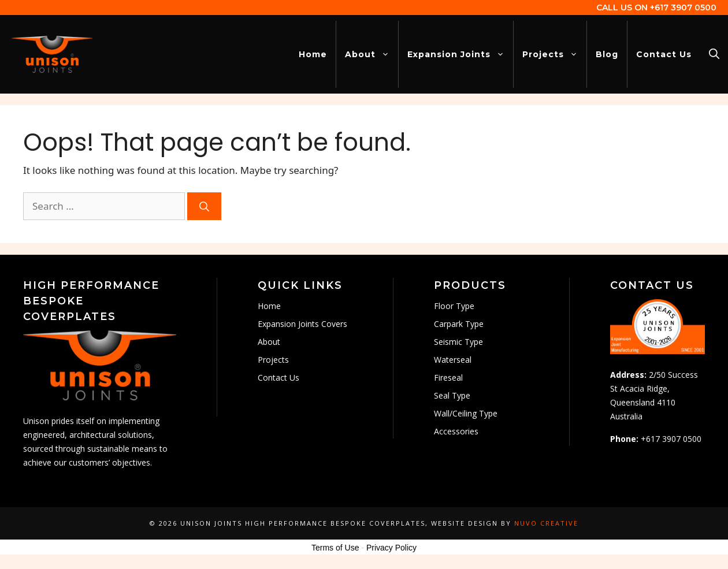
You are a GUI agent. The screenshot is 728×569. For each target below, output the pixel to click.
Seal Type (452, 395)
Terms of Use (335, 548)
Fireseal (448, 378)
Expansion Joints (460, 54)
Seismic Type (458, 342)
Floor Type (454, 306)
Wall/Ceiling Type (466, 413)
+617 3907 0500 (683, 8)
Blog (607, 54)
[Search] (204, 206)
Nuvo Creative (546, 523)
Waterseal (453, 360)
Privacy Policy (391, 548)
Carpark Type (459, 324)
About (372, 54)
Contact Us (664, 54)
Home (313, 54)
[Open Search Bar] (714, 54)
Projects (554, 54)
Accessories (456, 431)
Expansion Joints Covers (302, 324)
